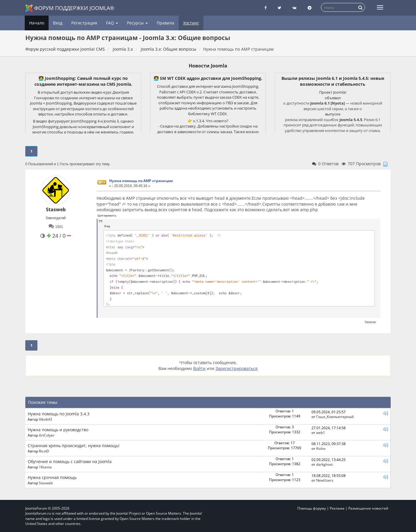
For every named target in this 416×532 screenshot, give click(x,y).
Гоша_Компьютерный (335, 417)
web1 (321, 432)
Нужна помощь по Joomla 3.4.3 (59, 414)
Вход (58, 23)
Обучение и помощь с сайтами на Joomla (70, 461)
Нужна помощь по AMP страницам (141, 181)
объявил (333, 98)
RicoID (44, 451)
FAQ (112, 23)
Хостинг (191, 23)
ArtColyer (47, 435)
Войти (199, 368)
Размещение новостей (368, 508)
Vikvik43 (45, 419)
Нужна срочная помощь (52, 477)
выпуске (333, 114)
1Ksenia (45, 467)
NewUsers (325, 480)
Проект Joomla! (333, 92)
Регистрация (84, 23)
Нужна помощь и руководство (58, 430)
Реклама (337, 508)
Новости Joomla (208, 66)
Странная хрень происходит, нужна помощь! (74, 446)
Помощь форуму (312, 508)
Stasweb (56, 209)
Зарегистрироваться (237, 368)
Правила (165, 23)
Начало (37, 23)
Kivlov (321, 448)
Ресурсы (137, 23)
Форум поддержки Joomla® (70, 8)
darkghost (324, 464)
